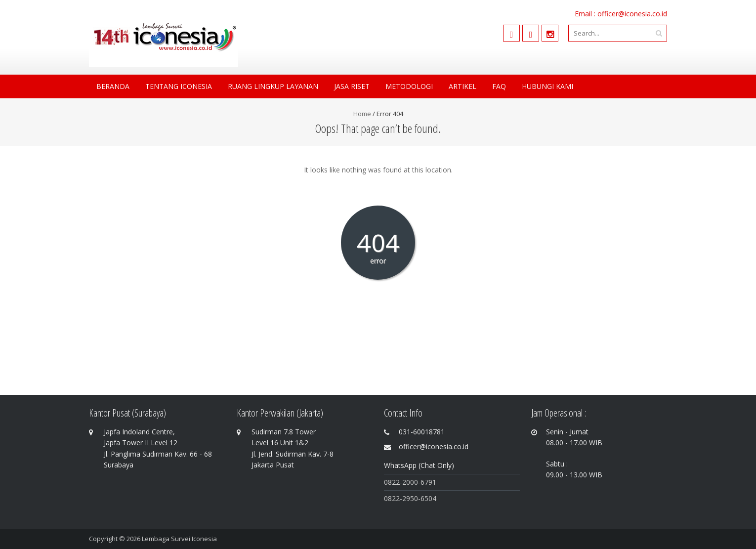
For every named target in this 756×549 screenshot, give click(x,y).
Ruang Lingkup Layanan (273, 86)
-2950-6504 (418, 498)
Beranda (113, 86)
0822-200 (399, 482)
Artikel (462, 86)
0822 (392, 498)
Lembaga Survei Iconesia (179, 539)
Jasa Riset (352, 86)
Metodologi (409, 86)
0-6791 (425, 482)
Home (362, 114)
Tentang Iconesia (179, 86)
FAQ (499, 86)
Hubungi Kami (547, 86)
